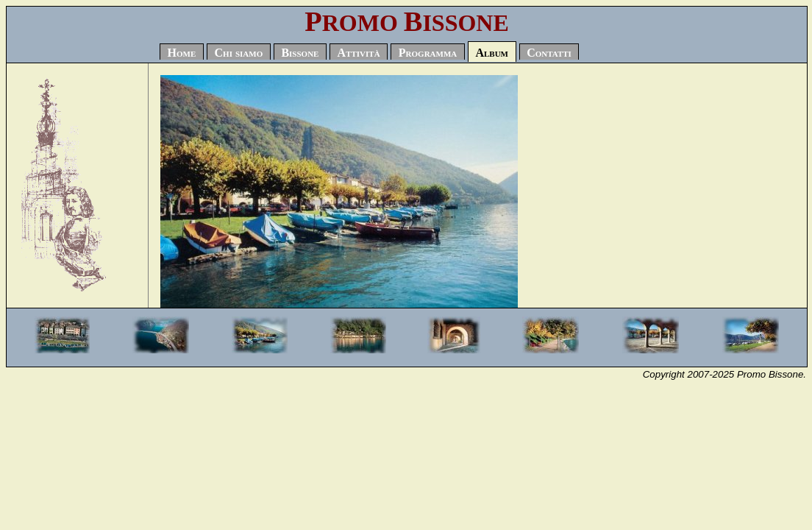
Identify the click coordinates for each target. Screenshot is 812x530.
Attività (359, 53)
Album (492, 53)
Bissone (300, 53)
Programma (428, 53)
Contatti (549, 53)
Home (182, 53)
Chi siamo (239, 53)
